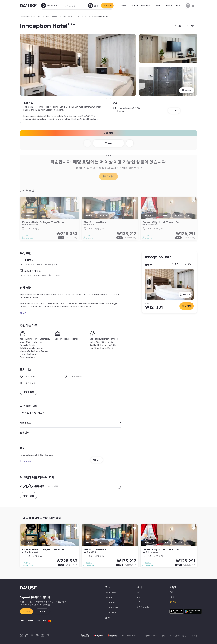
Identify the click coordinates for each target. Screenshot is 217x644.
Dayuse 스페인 (111, 613)
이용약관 (194, 636)
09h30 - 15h (149, 543)
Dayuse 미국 (110, 603)
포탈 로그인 (42, 611)
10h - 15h (103, 543)
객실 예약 (187, 306)
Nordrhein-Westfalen (41, 16)
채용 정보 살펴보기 (144, 607)
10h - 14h (164, 543)
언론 (139, 602)
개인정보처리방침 (179, 636)
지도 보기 (174, 111)
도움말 (158, 5)
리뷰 (139, 597)
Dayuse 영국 (110, 598)
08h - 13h (89, 543)
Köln (54, 16)
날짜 (108, 143)
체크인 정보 (70, 423)
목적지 (124, 5)
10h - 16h (178, 543)
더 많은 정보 (28, 392)
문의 (171, 592)
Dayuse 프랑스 (111, 593)
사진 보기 (187, 90)
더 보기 (24, 313)
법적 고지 (165, 636)
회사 (139, 592)
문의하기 (26, 461)
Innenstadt (87, 16)
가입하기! (26, 611)
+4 (189, 543)
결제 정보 (70, 432)
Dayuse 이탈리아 (112, 608)
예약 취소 (173, 602)
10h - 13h (27, 543)
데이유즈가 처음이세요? (141, 5)
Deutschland (25, 16)
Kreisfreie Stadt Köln (66, 16)
